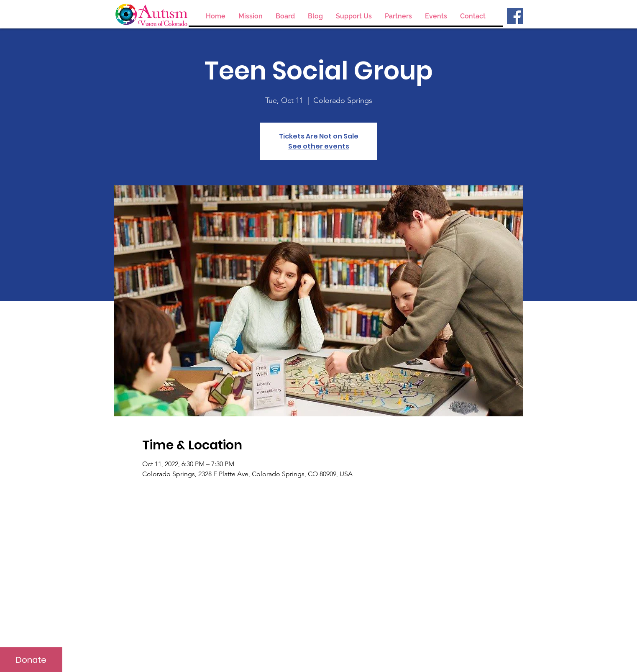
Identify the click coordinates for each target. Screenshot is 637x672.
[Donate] (31, 660)
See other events (319, 146)
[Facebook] (515, 16)
